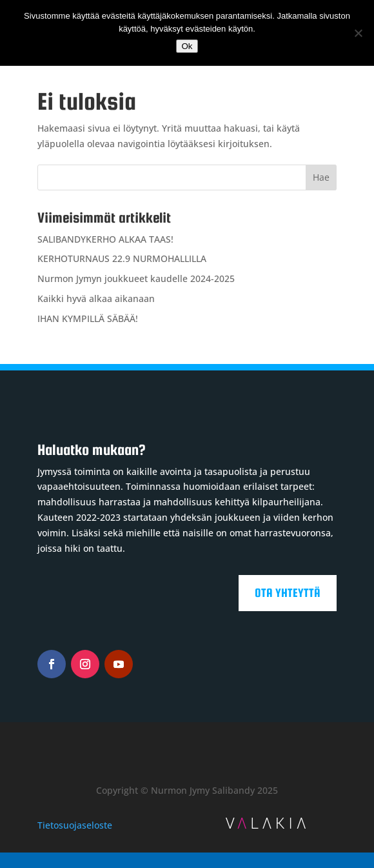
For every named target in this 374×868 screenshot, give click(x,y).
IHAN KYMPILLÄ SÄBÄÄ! (88, 318)
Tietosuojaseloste (75, 825)
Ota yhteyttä (288, 593)
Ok (187, 46)
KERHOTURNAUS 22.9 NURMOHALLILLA (122, 258)
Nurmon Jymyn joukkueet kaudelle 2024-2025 (136, 278)
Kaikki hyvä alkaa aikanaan (96, 298)
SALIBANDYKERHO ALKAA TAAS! (105, 239)
